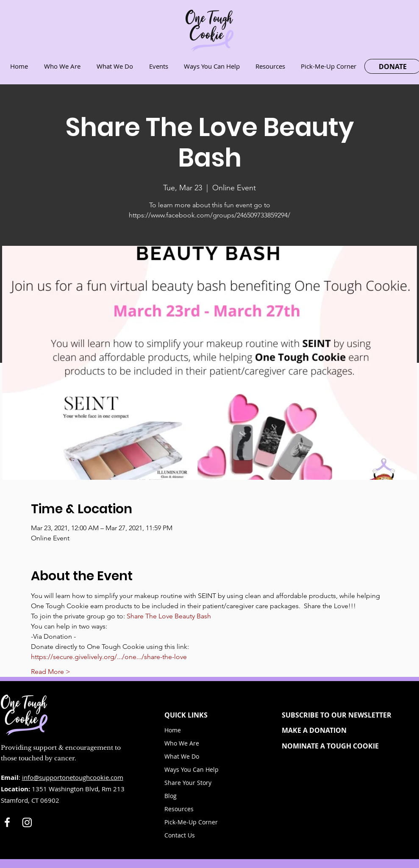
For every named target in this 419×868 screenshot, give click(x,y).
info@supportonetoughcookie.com (73, 777)
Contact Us (180, 835)
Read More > (51, 672)
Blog (171, 796)
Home (173, 730)
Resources (179, 809)
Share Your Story (188, 783)
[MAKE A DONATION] (344, 730)
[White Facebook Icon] (7, 822)
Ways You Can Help (191, 769)
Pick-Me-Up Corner (191, 822)
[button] (344, 715)
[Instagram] (27, 822)
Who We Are (182, 743)
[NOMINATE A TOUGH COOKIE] (344, 746)
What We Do (182, 756)
